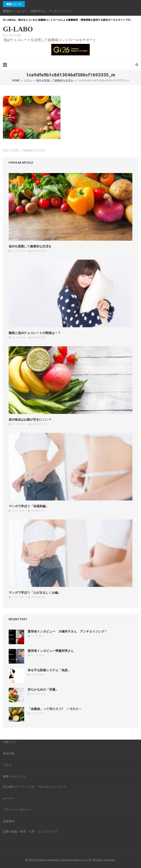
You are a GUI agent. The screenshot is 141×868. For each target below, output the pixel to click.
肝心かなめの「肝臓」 (43, 690)
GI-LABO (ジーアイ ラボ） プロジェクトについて (34, 787)
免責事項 (9, 821)
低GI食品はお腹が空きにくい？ (30, 420)
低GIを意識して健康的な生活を (55, 80)
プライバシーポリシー (17, 810)
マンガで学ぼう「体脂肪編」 (29, 506)
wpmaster (39, 251)
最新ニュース (14, 4)
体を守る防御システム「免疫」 (49, 670)
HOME (16, 80)
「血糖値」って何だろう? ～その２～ (55, 709)
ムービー (9, 798)
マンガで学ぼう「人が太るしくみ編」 (35, 593)
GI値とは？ (10, 742)
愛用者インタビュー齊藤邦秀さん (51, 651)
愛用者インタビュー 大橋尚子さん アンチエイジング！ (38, 11)
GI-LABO (18, 29)
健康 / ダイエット (14, 776)
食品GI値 (9, 753)
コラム (28, 80)
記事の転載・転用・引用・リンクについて (30, 832)
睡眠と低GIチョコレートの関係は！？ (35, 333)
